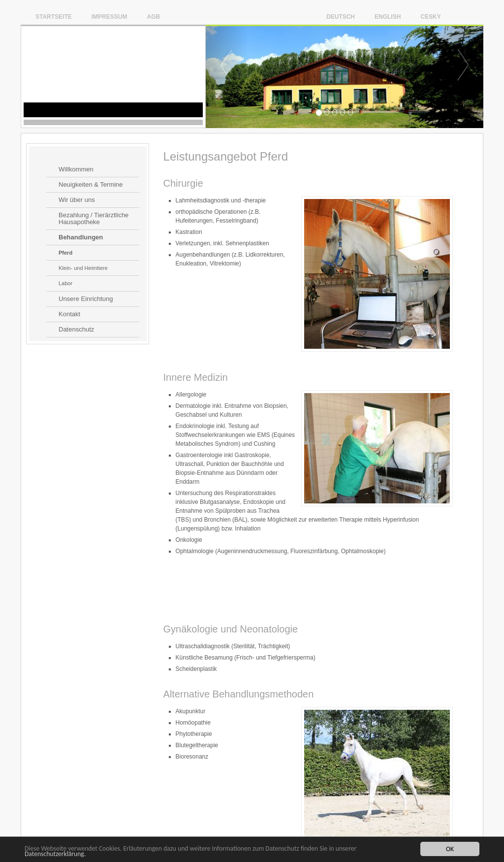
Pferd (65, 253)
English (388, 17)
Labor (65, 283)
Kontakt (69, 314)
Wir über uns (77, 200)
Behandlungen (81, 237)
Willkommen (76, 169)
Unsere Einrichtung (86, 299)
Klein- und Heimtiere (83, 268)
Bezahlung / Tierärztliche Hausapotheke (94, 219)
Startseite (54, 17)
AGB (153, 17)
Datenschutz (76, 330)
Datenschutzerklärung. (55, 854)
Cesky (430, 17)
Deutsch (341, 17)
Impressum (110, 17)
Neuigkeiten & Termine (91, 185)
